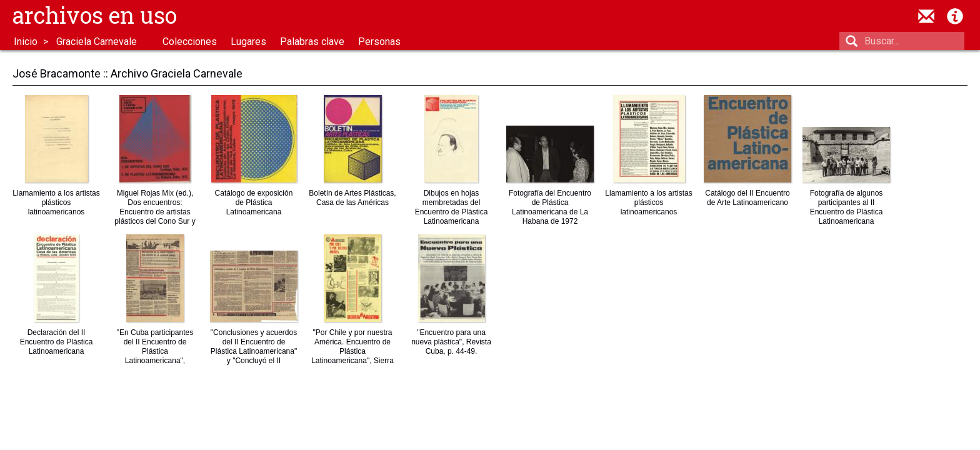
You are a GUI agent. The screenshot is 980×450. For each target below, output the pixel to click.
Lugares (248, 42)
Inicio (26, 42)
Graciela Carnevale (97, 42)
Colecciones (190, 42)
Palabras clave (312, 42)
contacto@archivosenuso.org (926, 16)
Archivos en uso (95, 15)
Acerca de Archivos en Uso (955, 16)
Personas (379, 42)
